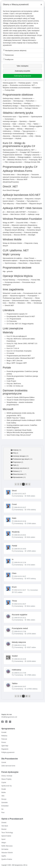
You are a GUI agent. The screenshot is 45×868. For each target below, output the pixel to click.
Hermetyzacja (18, 101)
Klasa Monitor (35, 263)
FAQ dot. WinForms (14, 384)
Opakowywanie (36, 117)
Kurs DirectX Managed (11, 190)
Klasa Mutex (23, 263)
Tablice (36, 124)
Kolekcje (17, 131)
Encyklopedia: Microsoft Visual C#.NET (21, 316)
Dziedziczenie (27, 98)
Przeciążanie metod (20, 628)
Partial (14, 546)
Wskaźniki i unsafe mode (12, 293)
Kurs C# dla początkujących (17, 336)
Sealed (15, 656)
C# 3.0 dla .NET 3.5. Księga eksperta (20, 324)
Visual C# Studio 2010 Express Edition (21, 400)
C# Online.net (18, 386)
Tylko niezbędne (22, 66)
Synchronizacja (10, 263)
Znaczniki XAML (22, 223)
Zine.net (19, 361)
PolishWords (11, 341)
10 (26, 484)
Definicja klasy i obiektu (11, 98)
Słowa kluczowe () (20, 474)
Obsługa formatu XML (32, 162)
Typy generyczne (29, 131)
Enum (14, 587)
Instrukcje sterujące (10, 121)
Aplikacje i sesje (34, 214)
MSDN (9, 413)
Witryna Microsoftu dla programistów (20, 432)
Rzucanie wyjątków (20, 615)
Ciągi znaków (10, 129)
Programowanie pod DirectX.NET (19, 356)
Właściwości (29, 129)
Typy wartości (24, 117)
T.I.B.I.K (16, 348)
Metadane (21, 303)
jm (4, 212)
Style (29, 228)
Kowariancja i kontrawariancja (14, 134)
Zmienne (22, 124)
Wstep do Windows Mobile (12, 243)
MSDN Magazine (13, 428)
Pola (29, 124)
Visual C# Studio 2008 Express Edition (21, 397)
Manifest (12, 303)
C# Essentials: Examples (22, 351)
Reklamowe (8, 55)
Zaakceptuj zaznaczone (22, 76)
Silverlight (32, 235)
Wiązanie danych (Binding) (15, 230)
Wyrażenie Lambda (20, 136)
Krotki (24, 126)
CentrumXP (11, 346)
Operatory (23, 121)
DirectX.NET (9, 305)
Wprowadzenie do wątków (12, 258)
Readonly (16, 532)
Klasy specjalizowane (15, 199)
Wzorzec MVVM (20, 235)
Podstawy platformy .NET (25, 150)
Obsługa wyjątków (35, 126)
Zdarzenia (6, 136)
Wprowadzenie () (19, 477)
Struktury (16, 126)
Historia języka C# (9, 83)
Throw (14, 601)
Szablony (37, 228)
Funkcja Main (10, 90)
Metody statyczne (19, 642)
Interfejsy (27, 103)
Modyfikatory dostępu (10, 106)
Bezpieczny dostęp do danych (31, 261)
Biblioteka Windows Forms (17, 160)
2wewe (5, 214)
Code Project (11, 381)
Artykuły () (17, 450)
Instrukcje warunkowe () (21, 468)
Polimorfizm (30, 101)
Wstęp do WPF (8, 223)
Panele (33, 223)
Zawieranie (7, 101)
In (13, 559)
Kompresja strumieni (12, 282)
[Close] (41, 5)
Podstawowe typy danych (12, 298)
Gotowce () (17, 471)
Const (14, 504)
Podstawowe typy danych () (23, 459)
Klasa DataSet (22, 204)
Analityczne (8, 59)
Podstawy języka (25, 83)
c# (4, 199)
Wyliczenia (7, 126)
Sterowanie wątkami (10, 261)
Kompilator (37, 88)
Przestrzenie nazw (9, 117)
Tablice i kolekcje (9, 157)
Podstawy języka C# (10, 152)
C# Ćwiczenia (12, 321)
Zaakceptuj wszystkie (22, 71)
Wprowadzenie (8, 150)
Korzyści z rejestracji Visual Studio (19, 430)
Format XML (36, 280)
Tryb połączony (32, 201)
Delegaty (30, 134)
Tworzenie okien (9, 175)
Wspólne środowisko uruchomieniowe (16, 88)
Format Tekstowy (9, 280)
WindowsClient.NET (27, 358)
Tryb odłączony (8, 204)
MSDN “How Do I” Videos (16, 418)
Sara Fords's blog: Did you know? (19, 435)
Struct (14, 491)
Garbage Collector (31, 108)
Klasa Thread (29, 258)
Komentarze (9, 119)
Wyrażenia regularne (18, 296)
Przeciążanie (32, 296)
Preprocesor (28, 298)
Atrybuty (18, 138)
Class (14, 573)
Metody (20, 129)
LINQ (31, 136)
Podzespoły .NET (35, 160)
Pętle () (16, 465)
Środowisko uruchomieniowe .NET (22, 85)
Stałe (14, 124)
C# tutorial (10, 353)
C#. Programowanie (14, 319)
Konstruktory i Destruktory (12, 103)
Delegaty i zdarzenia (32, 155)
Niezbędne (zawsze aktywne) (15, 50)
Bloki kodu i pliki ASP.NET (16, 212)
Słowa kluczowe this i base (12, 108)
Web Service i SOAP (18, 214)
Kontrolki (6, 225)
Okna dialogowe (23, 175)
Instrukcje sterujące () (21, 456)
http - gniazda (8, 271)
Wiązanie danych (36, 204)
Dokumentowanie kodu (20, 301)
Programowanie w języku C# (17, 314)
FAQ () (15, 453)
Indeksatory (7, 131)
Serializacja (38, 303)
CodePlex (34, 425)
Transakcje (20, 201)
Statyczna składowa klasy (30, 106)
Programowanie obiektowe (12, 155)
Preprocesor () (18, 462)
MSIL (29, 303)
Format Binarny (23, 280)
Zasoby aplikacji (19, 228)
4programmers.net (17, 11)
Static (14, 518)
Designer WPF (21, 363)
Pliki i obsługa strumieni (13, 162)
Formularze (32, 212)
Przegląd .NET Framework (30, 152)
